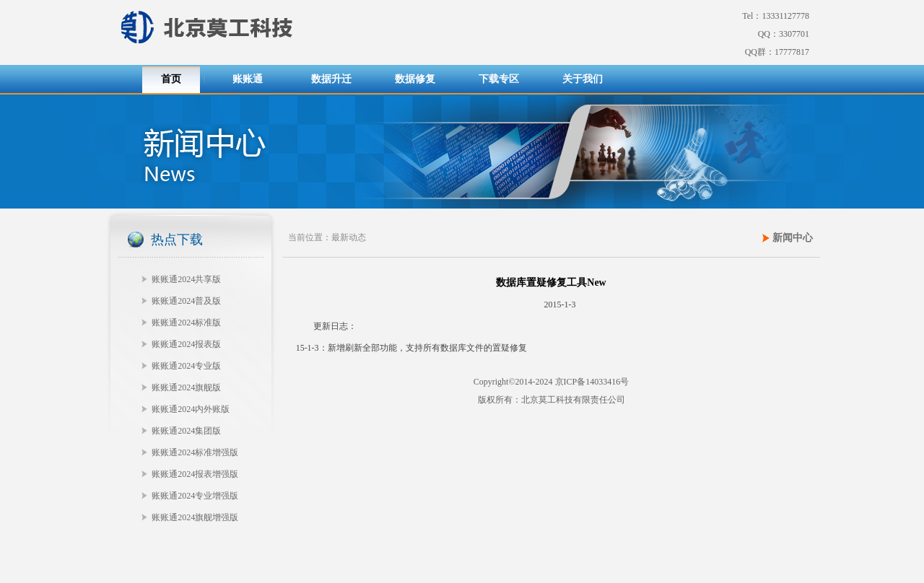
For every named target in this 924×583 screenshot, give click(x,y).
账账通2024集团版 (186, 431)
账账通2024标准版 (186, 323)
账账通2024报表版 (186, 344)
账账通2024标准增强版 (195, 452)
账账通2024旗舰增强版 (195, 517)
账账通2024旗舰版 (186, 387)
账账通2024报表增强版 (195, 474)
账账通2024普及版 (186, 301)
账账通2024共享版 (186, 279)
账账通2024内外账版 (191, 409)
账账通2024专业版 (186, 366)
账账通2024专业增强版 (195, 496)
